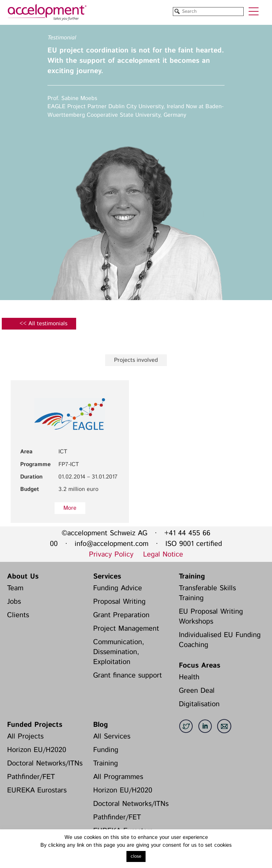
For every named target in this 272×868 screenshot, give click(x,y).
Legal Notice (163, 555)
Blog (101, 725)
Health (189, 677)
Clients (18, 615)
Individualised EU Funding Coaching (220, 640)
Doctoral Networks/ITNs (45, 764)
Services (107, 577)
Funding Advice (118, 588)
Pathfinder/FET (31, 777)
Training (192, 577)
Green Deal (197, 691)
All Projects (25, 737)
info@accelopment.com (112, 544)
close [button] (136, 856)
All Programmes (118, 777)
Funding (106, 750)
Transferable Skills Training (207, 593)
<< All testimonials (43, 324)
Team (15, 588)
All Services (112, 737)
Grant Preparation (121, 615)
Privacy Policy (111, 555)
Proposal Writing (119, 602)
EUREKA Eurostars (37, 790)
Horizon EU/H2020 (37, 750)
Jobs (14, 602)
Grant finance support (127, 676)
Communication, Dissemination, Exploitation (119, 652)
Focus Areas (200, 666)
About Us (23, 577)
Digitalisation (199, 704)
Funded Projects (35, 725)
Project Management (126, 629)
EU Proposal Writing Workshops (211, 617)
